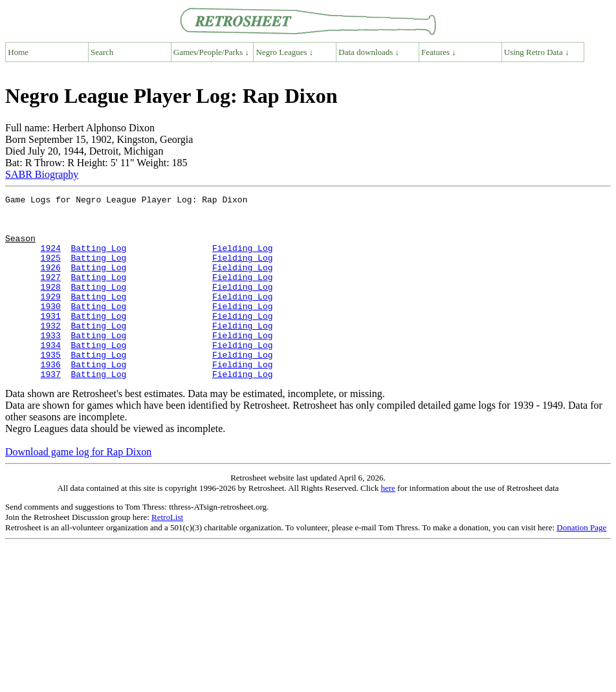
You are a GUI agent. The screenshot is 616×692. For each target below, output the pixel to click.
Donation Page (581, 564)
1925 (51, 271)
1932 (51, 352)
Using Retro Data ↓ (537, 52)
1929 (51, 318)
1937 (51, 411)
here (388, 525)
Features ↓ (439, 52)
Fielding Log (243, 259)
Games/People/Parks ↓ (211, 52)
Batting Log (98, 259)
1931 (51, 341)
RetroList (167, 554)
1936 (51, 399)
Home (18, 52)
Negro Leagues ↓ (285, 52)
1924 (51, 259)
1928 (51, 306)
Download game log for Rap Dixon (78, 489)
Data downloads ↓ (369, 52)
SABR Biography (42, 174)
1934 (51, 376)
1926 (51, 283)
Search (102, 52)
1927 (51, 294)
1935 (51, 387)
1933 (51, 364)
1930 (51, 329)
